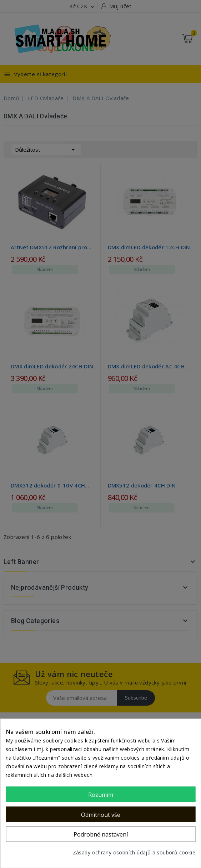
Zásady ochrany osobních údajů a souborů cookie (134, 852)
